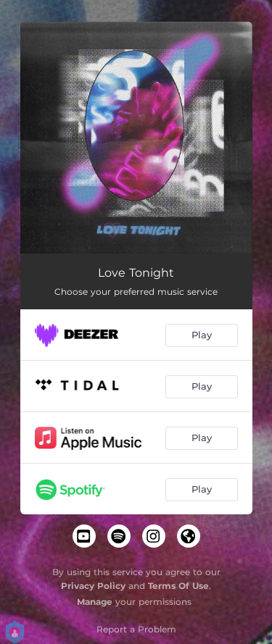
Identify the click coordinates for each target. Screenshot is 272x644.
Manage (95, 602)
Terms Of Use (178, 586)
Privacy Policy (93, 586)
